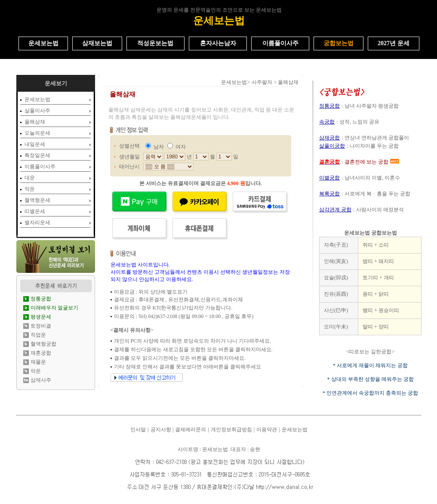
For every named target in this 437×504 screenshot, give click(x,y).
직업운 (38, 335)
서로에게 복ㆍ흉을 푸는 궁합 (377, 194)
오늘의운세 (37, 133)
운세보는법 (37, 99)
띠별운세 (35, 211)
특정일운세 (37, 155)
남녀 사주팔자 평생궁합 (372, 106)
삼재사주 (41, 380)
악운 (30, 189)
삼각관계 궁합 (335, 210)
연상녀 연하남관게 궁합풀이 (377, 138)
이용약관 (267, 430)
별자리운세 (37, 223)
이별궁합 (329, 178)
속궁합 (327, 122)
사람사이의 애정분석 (380, 210)
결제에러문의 (191, 430)
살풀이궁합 (332, 146)
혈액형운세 (37, 200)
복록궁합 (329, 194)
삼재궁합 (329, 138)
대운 (30, 178)
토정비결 (41, 326)
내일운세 (35, 144)
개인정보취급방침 (231, 430)
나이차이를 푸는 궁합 (374, 146)
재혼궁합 (41, 353)
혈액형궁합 (43, 344)
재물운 (38, 362)
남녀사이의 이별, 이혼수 (372, 178)
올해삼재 (35, 122)
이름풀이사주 (40, 167)
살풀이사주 (37, 111)
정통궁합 (329, 106)
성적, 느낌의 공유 (359, 122)
